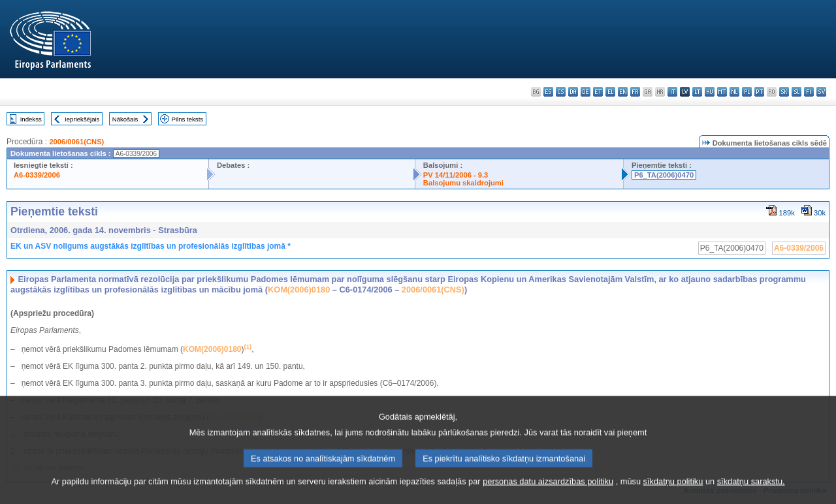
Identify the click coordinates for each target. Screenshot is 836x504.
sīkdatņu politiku (673, 496)
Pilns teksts (188, 119)
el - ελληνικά (610, 92)
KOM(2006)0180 (299, 290)
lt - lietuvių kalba (697, 92)
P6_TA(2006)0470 (664, 175)
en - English (623, 92)
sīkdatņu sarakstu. (751, 496)
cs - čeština (561, 92)
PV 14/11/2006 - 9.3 (456, 175)
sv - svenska (821, 92)
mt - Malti (722, 92)
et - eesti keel (598, 92)
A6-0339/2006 (37, 175)
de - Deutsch (586, 92)
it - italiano (672, 92)
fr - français (635, 92)
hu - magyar (710, 92)
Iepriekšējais (82, 119)
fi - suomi (809, 92)
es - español (548, 92)
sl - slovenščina (796, 92)
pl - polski (747, 92)
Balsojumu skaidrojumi (463, 183)
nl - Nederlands (734, 92)
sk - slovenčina (784, 92)
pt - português (759, 92)
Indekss (31, 119)
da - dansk (573, 92)
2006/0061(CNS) (76, 142)
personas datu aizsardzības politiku (548, 496)
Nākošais (125, 119)
